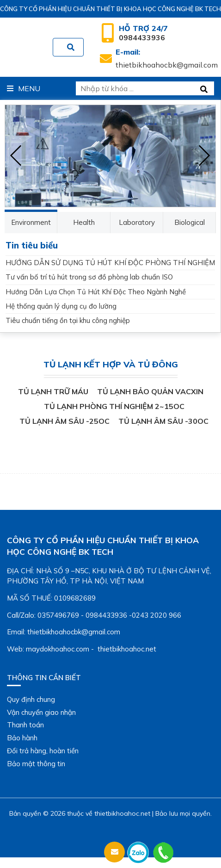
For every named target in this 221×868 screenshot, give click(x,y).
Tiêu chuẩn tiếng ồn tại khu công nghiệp (68, 320)
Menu (24, 88)
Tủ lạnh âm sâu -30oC (163, 421)
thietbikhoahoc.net (122, 813)
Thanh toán (25, 725)
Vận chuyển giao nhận (41, 712)
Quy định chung (31, 699)
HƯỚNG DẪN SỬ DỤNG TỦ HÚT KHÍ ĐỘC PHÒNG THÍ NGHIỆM (110, 263)
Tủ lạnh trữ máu (53, 391)
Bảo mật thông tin (36, 764)
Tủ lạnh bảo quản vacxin (150, 391)
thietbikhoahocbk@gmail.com (167, 58)
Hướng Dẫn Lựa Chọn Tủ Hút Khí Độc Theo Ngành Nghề (96, 292)
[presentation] (16, 156)
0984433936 (143, 33)
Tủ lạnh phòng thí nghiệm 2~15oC (114, 406)
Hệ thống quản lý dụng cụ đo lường (61, 306)
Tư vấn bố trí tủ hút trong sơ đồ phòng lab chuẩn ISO (89, 277)
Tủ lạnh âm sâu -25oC (64, 421)
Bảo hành (22, 738)
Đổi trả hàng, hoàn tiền (43, 751)
